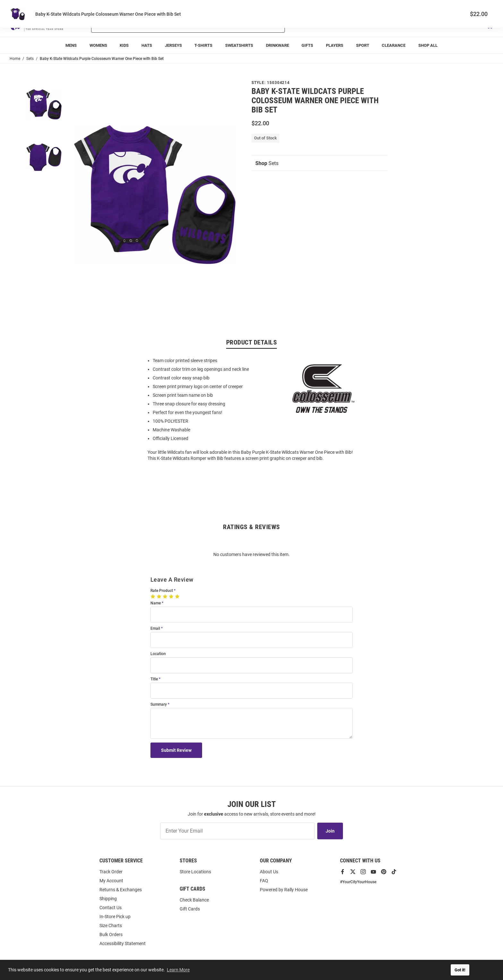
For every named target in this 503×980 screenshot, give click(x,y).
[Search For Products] (171, 25)
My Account (111, 881)
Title (154, 679)
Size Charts (111, 926)
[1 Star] (153, 596)
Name (156, 603)
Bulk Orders (111, 934)
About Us (269, 872)
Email (155, 629)
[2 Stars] (160, 596)
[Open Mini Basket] (489, 25)
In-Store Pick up (115, 917)
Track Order (446, 7)
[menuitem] (71, 45)
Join (330, 831)
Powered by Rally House (284, 890)
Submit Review (176, 750)
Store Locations (195, 872)
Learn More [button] (178, 970)
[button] (417, 25)
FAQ (264, 881)
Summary (159, 705)
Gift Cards (190, 909)
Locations (484, 7)
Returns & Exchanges (121, 890)
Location (158, 654)
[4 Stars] (172, 596)
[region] (251, 409)
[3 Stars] (166, 596)
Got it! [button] (460, 970)
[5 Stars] (178, 596)
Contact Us (111, 908)
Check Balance (194, 900)
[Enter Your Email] (237, 831)
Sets (267, 163)
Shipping (108, 899)
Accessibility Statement (123, 943)
